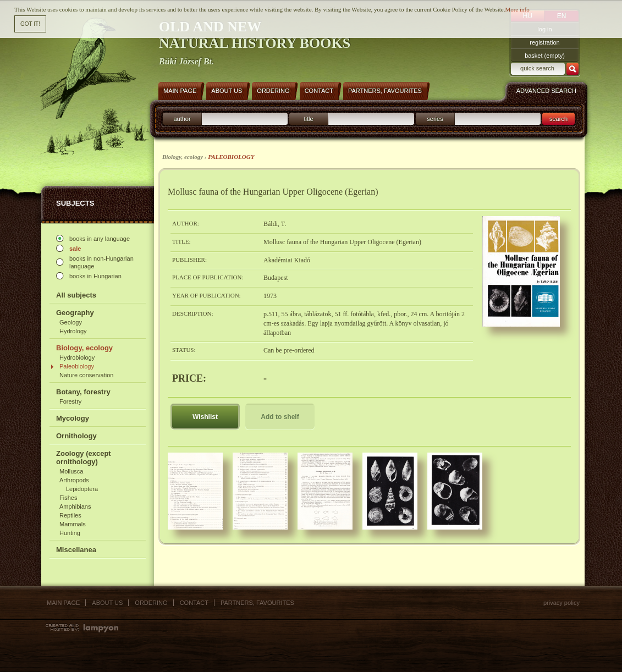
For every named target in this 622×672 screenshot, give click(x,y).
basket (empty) (545, 56)
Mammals (73, 524)
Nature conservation (86, 375)
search (558, 119)
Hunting (70, 533)
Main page (63, 603)
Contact (194, 603)
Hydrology (73, 331)
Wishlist (205, 417)
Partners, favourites (257, 603)
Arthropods (74, 480)
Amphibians (75, 506)
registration (544, 42)
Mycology (73, 418)
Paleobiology (77, 366)
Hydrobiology (77, 357)
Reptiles (70, 515)
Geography (75, 313)
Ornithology (76, 436)
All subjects (76, 295)
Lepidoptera (82, 489)
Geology (71, 322)
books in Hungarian (95, 276)
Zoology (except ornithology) (84, 458)
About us (107, 603)
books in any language (100, 239)
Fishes (68, 498)
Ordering (151, 603)
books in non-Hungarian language (101, 262)
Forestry (70, 401)
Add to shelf (280, 417)
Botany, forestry (83, 392)
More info (517, 9)
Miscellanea (76, 550)
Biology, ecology (84, 348)
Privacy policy (562, 603)
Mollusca (71, 471)
